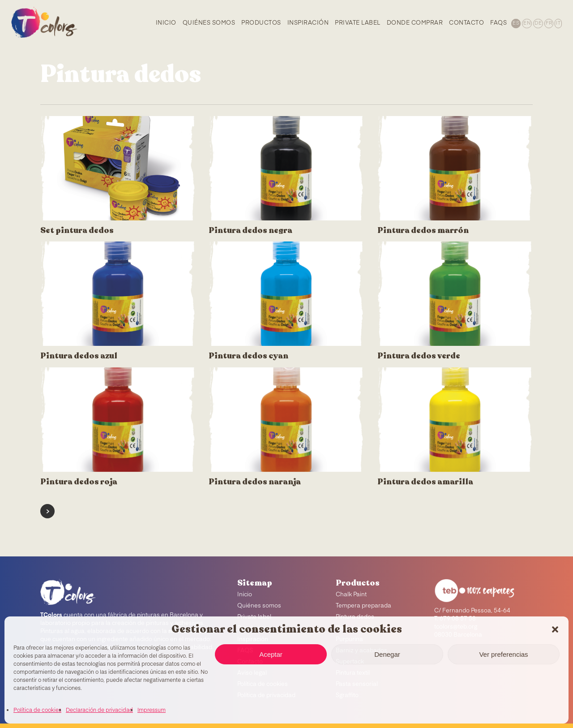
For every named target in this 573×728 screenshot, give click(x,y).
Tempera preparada (363, 606)
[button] (555, 629)
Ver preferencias (503, 654)
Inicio (245, 595)
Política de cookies (37, 711)
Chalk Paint (351, 595)
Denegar (387, 654)
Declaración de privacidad (99, 711)
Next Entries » (47, 511)
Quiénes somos (259, 606)
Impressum (152, 711)
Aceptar (271, 654)
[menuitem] (515, 23)
